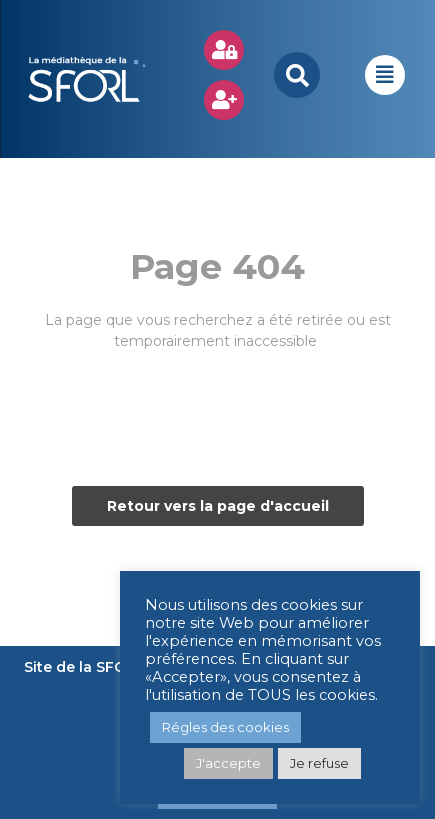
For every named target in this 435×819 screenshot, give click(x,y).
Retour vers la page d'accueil (218, 506)
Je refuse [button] (319, 763)
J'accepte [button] (228, 763)
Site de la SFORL (84, 667)
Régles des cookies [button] (225, 727)
